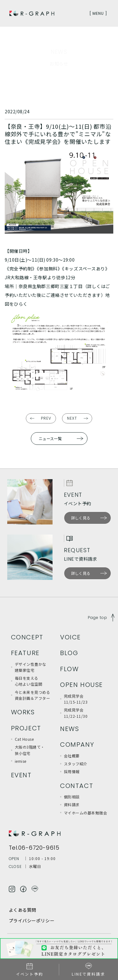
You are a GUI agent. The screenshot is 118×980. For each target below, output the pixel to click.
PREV (46, 418)
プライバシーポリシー (32, 921)
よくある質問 (22, 910)
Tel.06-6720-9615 (34, 848)
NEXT (72, 418)
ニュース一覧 (50, 438)
